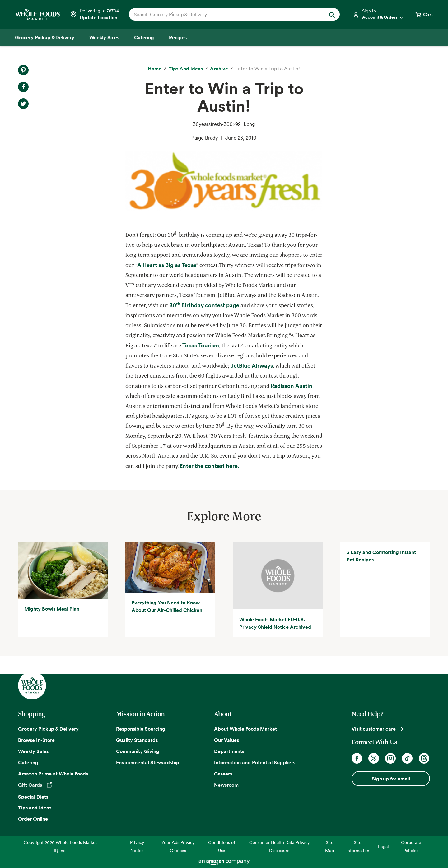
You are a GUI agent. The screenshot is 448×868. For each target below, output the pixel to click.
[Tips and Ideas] (186, 69)
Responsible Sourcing (141, 729)
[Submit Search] (332, 14)
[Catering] (144, 37)
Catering (28, 762)
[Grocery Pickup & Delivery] (45, 37)
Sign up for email (391, 779)
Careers (223, 774)
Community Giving (138, 751)
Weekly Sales (33, 751)
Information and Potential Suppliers (255, 762)
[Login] (378, 14)
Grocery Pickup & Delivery (48, 729)
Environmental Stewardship (148, 762)
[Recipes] (178, 37)
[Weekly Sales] (104, 37)
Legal (383, 846)
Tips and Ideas (35, 808)
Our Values (226, 740)
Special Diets (33, 797)
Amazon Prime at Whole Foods (53, 774)
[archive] (219, 69)
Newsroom (226, 785)
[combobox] (224, 14)
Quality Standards (137, 740)
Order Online (33, 819)
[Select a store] (94, 14)
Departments (229, 751)
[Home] (155, 69)
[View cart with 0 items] (424, 14)
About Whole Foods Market (245, 729)
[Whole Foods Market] (37, 14)
